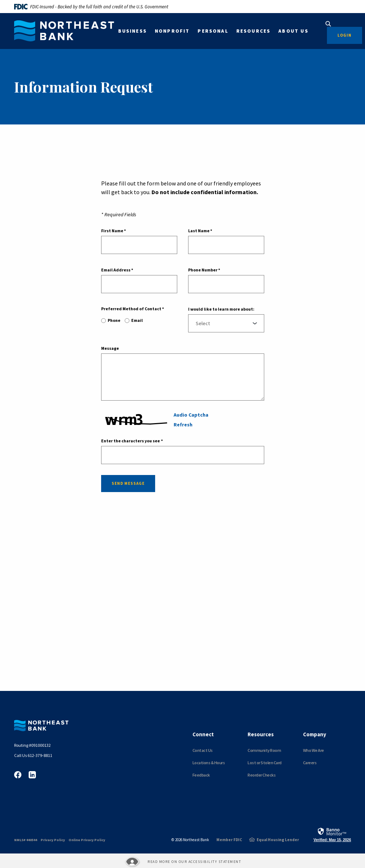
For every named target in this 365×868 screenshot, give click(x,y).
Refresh (183, 425)
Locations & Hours (209, 763)
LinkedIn (32, 775)
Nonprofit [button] (172, 31)
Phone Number (204, 270)
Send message (128, 483)
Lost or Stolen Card (265, 763)
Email (137, 320)
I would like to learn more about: (221, 309)
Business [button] (132, 31)
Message (110, 348)
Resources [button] (254, 31)
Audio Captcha (191, 415)
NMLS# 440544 (26, 840)
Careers (310, 763)
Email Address (117, 270)
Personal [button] (213, 31)
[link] (332, 834)
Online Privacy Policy (87, 840)
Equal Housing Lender (278, 840)
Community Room (264, 750)
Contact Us (203, 750)
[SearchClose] (328, 24)
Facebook (18, 775)
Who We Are (314, 750)
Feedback (201, 775)
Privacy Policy (53, 840)
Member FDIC (229, 840)
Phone (114, 320)
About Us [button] (293, 31)
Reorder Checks (262, 775)
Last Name (200, 231)
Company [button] (315, 734)
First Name (113, 231)
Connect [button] (203, 734)
